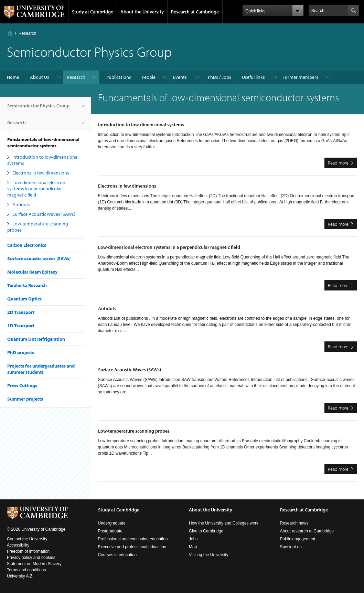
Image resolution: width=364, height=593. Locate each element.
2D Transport (21, 312)
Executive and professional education (132, 547)
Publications (119, 77)
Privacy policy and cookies (31, 558)
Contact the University (27, 539)
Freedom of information (28, 551)
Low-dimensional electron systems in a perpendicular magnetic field (36, 189)
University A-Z (20, 576)
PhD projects (21, 352)
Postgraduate (110, 531)
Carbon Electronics (27, 245)
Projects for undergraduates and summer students (41, 369)
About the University (142, 12)
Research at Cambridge (195, 12)
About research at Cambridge (307, 531)
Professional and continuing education (133, 539)
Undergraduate (112, 523)
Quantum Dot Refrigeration (36, 339)
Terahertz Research (27, 285)
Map (193, 547)
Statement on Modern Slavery (34, 564)
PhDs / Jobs (220, 77)
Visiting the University (209, 555)
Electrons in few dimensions (41, 173)
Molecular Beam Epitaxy (32, 272)
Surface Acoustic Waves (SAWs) (44, 214)
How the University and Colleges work (224, 523)
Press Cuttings (22, 385)
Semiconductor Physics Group (38, 108)
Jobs (193, 539)
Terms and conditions (26, 570)
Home (10, 33)
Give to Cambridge (206, 531)
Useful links (253, 77)
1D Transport (21, 326)
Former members (300, 77)
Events (180, 77)
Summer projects (25, 399)
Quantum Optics (24, 299)
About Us (40, 77)
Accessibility (18, 545)
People (149, 77)
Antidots (21, 204)
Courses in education (117, 555)
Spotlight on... (293, 547)
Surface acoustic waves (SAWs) (39, 258)
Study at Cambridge (93, 12)
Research (27, 33)
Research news (294, 523)
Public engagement (298, 539)
